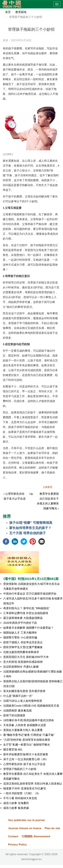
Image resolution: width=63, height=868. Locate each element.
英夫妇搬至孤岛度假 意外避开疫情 (24, 691)
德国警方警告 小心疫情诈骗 (20, 638)
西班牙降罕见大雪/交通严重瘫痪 (23, 647)
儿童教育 (47, 487)
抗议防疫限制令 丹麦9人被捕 (21, 667)
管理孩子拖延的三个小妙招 (20, 769)
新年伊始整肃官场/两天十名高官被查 (26, 754)
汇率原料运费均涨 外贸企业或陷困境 (26, 613)
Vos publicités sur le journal (26, 820)
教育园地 (21, 12)
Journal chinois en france (25, 828)
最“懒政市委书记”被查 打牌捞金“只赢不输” (29, 735)
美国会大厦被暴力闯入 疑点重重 (23, 730)
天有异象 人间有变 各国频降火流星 (25, 725)
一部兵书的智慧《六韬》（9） (22, 793)
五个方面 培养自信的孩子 (28, 533)
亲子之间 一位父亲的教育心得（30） (26, 759)
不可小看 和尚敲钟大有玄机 (20, 798)
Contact (13, 836)
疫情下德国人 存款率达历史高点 (23, 642)
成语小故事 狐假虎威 (16, 808)
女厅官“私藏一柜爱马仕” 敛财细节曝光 (27, 745)
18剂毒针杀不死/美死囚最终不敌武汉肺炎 (29, 720)
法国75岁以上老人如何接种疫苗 (23, 701)
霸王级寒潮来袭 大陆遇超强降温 (23, 618)
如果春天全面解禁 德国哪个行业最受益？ (28, 628)
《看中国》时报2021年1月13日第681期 (30, 579)
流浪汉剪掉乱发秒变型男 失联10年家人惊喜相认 (33, 784)
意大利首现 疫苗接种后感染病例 (23, 662)
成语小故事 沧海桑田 (16, 803)
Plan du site (52, 828)
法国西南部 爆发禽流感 (17, 711)
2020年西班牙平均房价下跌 (20, 623)
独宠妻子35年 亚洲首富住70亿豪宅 (25, 789)
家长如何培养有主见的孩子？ (30, 528)
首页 (8, 12)
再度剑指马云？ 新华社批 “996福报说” (26, 608)
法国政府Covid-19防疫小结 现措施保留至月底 (31, 706)
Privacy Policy (17, 845)
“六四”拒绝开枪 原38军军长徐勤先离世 (27, 740)
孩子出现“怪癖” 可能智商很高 (31, 523)
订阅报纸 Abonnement (36, 836)
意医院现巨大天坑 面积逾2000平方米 (26, 657)
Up (31, 494)
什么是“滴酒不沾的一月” (18, 696)
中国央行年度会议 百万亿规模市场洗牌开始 (30, 594)
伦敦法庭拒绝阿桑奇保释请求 (21, 652)
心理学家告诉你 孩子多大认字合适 (24, 764)
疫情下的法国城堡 (14, 715)
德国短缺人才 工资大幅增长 (20, 633)
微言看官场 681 (13, 750)
